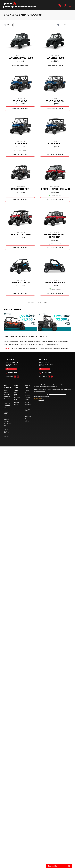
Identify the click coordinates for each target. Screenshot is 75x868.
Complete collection (6, 436)
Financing (17, 405)
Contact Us (28, 391)
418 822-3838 (11, 373)
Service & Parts (27, 410)
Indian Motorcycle (7, 432)
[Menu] (70, 5)
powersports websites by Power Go (58, 394)
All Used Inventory (17, 391)
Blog (26, 393)
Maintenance (28, 413)
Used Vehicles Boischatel (17, 396)
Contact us (7, 349)
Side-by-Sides (7, 403)
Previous (29, 303)
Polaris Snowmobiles (7, 426)
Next (47, 303)
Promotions (28, 405)
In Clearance (7, 394)
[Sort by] (64, 25)
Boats (5, 408)
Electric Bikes (7, 399)
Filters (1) (9, 25)
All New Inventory (6, 391)
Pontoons (6, 410)
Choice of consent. (41, 391)
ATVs (5, 401)
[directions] (65, 5)
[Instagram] (18, 377)
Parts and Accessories (28, 416)
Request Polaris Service (27, 420)
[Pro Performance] (20, 5)
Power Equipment (6, 419)
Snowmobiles (7, 405)
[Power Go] (50, 399)
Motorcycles (7, 397)
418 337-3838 (45, 373)
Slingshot (6, 429)
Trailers (6, 416)
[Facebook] (15, 377)
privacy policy (61, 390)
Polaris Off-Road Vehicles (7, 422)
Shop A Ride (44, 396)
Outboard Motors (6, 413)
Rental (27, 407)
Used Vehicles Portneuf (17, 401)
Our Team (27, 395)
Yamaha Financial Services (27, 401)
